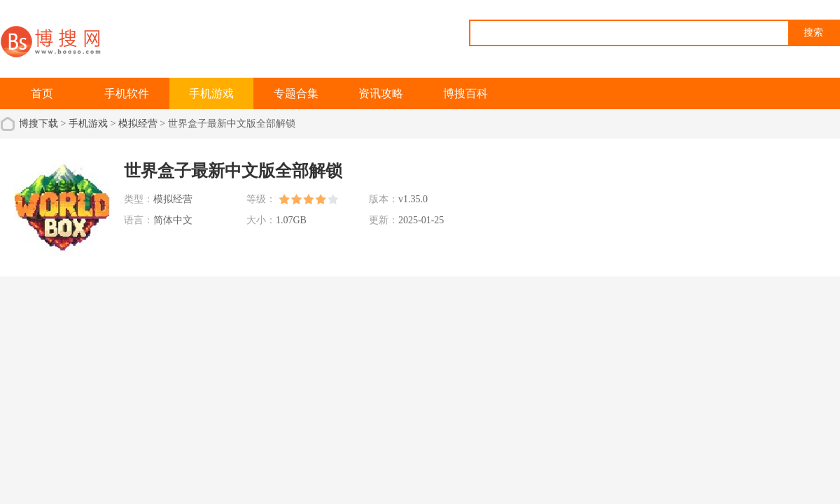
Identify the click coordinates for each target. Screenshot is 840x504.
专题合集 (296, 93)
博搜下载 (38, 124)
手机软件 (127, 93)
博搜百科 (465, 93)
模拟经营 (138, 124)
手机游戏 (211, 93)
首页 (42, 93)
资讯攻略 (381, 93)
